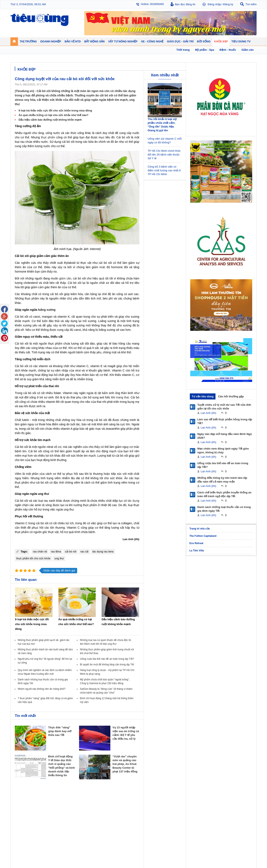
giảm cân (65, 278)
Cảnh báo (141, 814)
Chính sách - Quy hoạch (118, 802)
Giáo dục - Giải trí (26, 826)
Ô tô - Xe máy (52, 831)
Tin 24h (169, 802)
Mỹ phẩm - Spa (204, 810)
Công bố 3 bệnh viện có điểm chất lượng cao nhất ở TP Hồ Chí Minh (164, 170)
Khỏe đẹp (201, 797)
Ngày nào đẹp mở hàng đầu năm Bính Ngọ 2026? (225, 436)
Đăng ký (228, 4)
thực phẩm (48, 137)
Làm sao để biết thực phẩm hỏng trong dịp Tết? (225, 421)
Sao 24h (19, 840)
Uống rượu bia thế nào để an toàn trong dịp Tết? (107, 659)
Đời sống (171, 797)
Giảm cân (201, 802)
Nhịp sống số (52, 835)
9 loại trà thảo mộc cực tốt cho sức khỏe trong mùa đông (55, 111)
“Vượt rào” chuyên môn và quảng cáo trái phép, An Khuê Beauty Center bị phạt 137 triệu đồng (125, 764)
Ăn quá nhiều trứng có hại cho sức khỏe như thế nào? (54, 115)
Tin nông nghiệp (234, 802)
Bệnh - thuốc (202, 806)
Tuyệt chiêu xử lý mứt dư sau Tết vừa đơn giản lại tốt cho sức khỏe (224, 407)
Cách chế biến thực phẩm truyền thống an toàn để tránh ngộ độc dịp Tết (224, 494)
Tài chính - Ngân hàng (27, 806)
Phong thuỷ (111, 814)
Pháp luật (171, 806)
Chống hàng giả (144, 810)
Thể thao (170, 819)
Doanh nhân (82, 802)
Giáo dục (20, 831)
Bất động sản (113, 797)
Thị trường (21, 797)
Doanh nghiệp (84, 797)
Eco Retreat (196, 543)
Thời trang (201, 814)
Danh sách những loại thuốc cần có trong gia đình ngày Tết (224, 509)
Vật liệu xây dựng (115, 819)
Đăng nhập (214, 4)
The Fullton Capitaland (203, 536)
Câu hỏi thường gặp (231, 396)
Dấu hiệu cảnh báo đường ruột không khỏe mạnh (50, 120)
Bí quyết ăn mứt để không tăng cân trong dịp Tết (107, 665)
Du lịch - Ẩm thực (175, 814)
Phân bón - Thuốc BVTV (239, 806)
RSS (254, 855)
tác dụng (133, 501)
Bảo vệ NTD (143, 797)
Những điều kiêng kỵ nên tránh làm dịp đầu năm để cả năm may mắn (222, 480)
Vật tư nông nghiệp (238, 797)
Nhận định (111, 806)
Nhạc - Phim (21, 844)
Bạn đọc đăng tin (185, 4)
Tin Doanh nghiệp (85, 814)
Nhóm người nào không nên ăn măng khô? (42, 689)
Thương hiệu (82, 810)
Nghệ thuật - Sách (25, 835)
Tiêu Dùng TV (53, 797)
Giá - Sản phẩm (23, 810)
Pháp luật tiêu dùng (146, 802)
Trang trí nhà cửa (200, 529)
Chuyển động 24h (25, 802)
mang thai (122, 397)
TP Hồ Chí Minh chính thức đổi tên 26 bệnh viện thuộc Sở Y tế (164, 155)
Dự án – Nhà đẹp (115, 810)
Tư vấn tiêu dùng (203, 396)
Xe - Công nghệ (55, 826)
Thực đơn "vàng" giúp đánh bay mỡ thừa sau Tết (60, 731)
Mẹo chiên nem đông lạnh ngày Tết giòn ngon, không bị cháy (223, 450)
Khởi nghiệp (82, 806)
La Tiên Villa (197, 551)
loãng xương (47, 310)
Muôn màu (171, 810)
